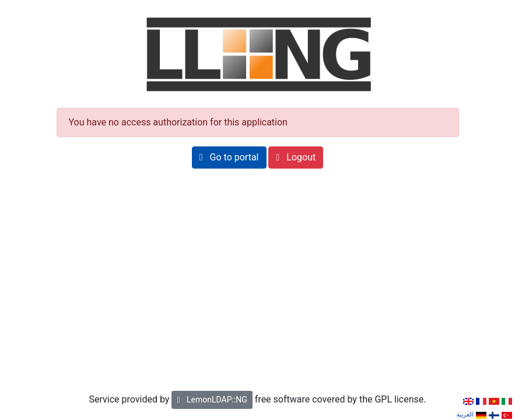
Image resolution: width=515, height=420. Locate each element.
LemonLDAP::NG (212, 400)
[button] (229, 157)
